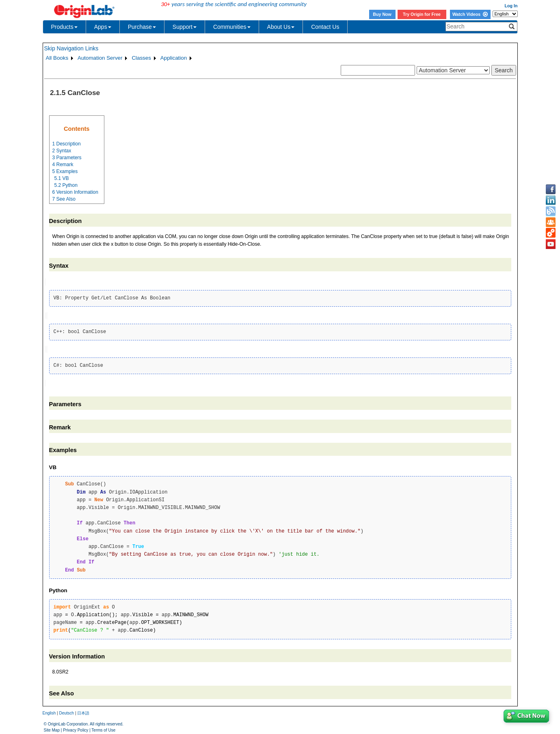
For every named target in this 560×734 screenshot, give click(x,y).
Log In (511, 6)
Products (64, 27)
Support (185, 27)
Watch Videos (470, 14)
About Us (281, 27)
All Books (57, 58)
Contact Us (325, 27)
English (49, 711)
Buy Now (382, 14)
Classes (141, 58)
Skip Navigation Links (71, 48)
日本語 (83, 711)
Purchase (142, 27)
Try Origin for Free (422, 14)
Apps (103, 27)
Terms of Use (103, 728)
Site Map (52, 728)
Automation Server (100, 58)
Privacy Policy (76, 728)
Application (174, 58)
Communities (232, 27)
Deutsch (66, 711)
